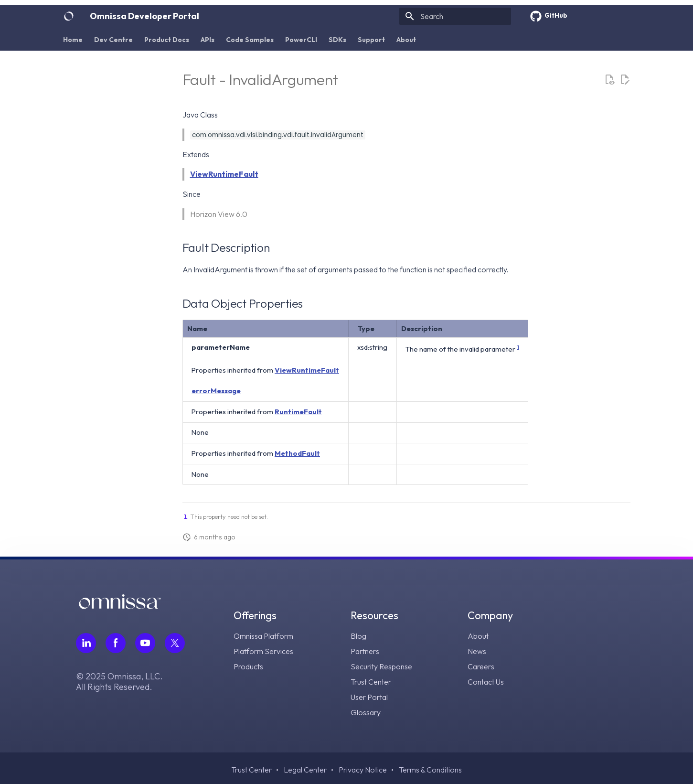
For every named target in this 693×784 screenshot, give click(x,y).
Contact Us (486, 682)
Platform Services (263, 651)
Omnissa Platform (263, 636)
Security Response (381, 666)
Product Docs (167, 40)
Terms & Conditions (430, 770)
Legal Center (305, 770)
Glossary (366, 712)
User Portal (369, 697)
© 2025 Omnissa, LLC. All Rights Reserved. (119, 682)
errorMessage (216, 391)
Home (73, 40)
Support (371, 40)
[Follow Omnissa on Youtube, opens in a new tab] (145, 643)
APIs (208, 40)
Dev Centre (113, 40)
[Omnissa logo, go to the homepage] (120, 606)
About (406, 40)
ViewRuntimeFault (224, 174)
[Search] (455, 16)
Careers (481, 666)
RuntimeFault (298, 412)
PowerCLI (301, 40)
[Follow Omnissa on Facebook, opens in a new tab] (116, 643)
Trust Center (371, 682)
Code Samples (250, 40)
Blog (358, 636)
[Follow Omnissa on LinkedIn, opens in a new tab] (86, 643)
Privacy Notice (363, 770)
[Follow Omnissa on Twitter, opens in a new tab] (175, 643)
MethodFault (297, 453)
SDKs (337, 40)
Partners (365, 651)
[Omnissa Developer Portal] (69, 16)
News (477, 651)
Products (248, 666)
